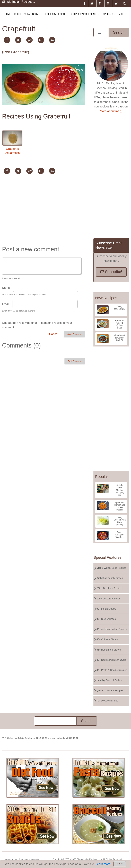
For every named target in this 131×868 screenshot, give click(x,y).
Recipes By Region (56, 17)
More (124, 17)
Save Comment (74, 334)
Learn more (103, 864)
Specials (110, 17)
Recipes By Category (28, 17)
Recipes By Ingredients (86, 17)
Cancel (54, 334)
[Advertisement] (43, 212)
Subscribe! (111, 272)
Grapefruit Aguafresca (12, 142)
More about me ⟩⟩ (111, 111)
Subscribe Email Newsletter (109, 245)
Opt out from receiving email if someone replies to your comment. (37, 325)
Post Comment (75, 361)
